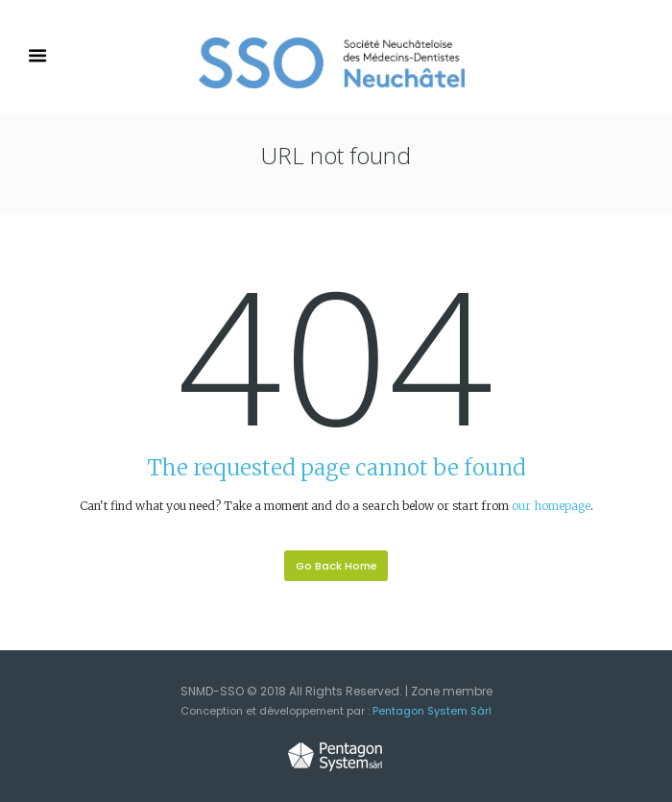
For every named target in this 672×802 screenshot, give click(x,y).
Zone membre (452, 691)
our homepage (551, 506)
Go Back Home (336, 566)
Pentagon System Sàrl (432, 711)
